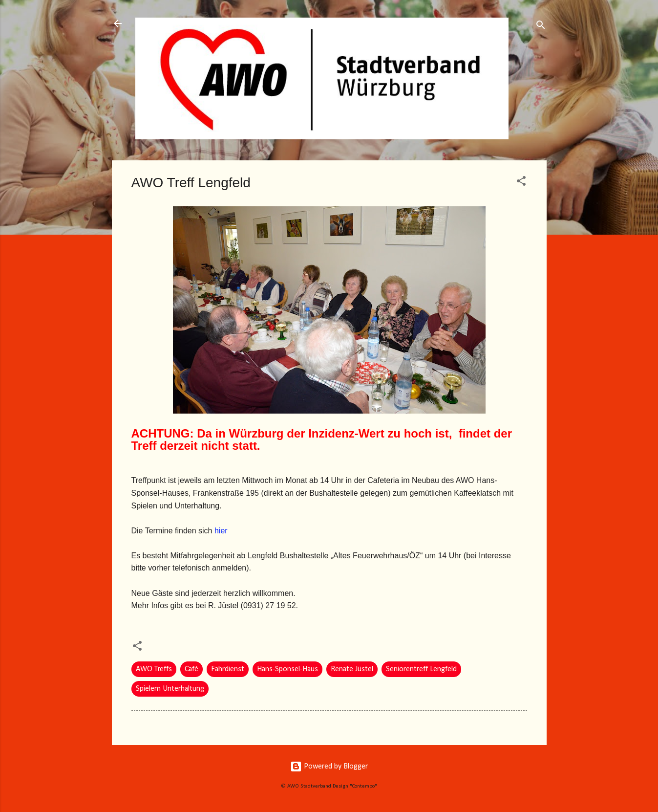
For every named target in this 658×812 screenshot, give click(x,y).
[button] (521, 183)
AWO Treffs (154, 669)
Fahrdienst (228, 669)
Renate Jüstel (352, 669)
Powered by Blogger (329, 767)
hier (221, 531)
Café (191, 669)
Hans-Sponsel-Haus (287, 669)
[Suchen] (541, 27)
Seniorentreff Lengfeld (421, 669)
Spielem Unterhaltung (170, 689)
